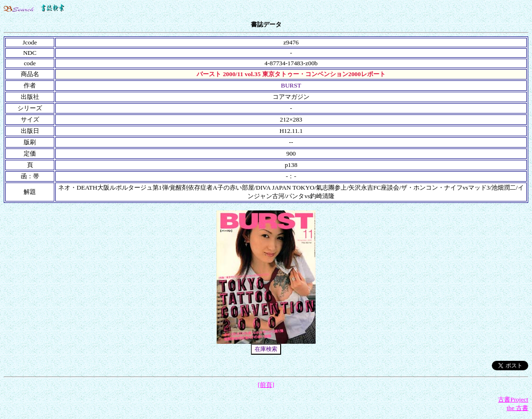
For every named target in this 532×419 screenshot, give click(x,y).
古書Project (513, 399)
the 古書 (517, 408)
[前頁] (266, 385)
